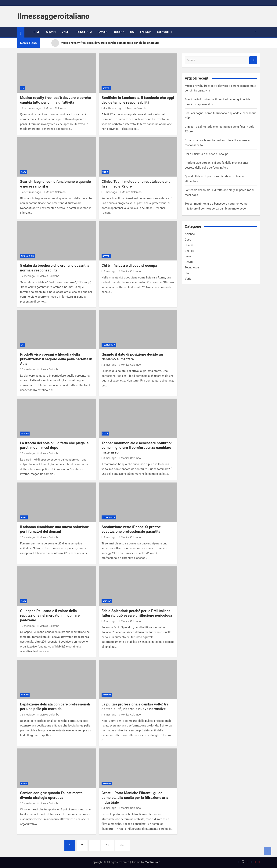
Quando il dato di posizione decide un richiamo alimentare (132, 357)
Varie (66, 32)
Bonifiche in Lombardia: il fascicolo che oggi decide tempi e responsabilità (138, 100)
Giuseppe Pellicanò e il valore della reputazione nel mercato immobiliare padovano (50, 615)
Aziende (107, 601)
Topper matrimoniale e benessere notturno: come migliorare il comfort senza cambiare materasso (137, 448)
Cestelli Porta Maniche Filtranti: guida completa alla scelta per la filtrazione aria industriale (135, 798)
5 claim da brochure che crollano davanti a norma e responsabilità (55, 268)
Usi (132, 32)
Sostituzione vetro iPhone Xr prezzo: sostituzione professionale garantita (131, 529)
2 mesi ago (27, 276)
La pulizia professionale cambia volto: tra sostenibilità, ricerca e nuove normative (135, 707)
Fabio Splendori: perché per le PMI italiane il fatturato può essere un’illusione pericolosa (137, 613)
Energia (146, 32)
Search (253, 60)
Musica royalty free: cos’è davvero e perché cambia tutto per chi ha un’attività (55, 100)
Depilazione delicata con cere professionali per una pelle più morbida (55, 707)
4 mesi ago (109, 808)
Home (36, 32)
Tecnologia (84, 32)
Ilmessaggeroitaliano (53, 16)
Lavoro (103, 32)
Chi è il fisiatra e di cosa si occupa (129, 265)
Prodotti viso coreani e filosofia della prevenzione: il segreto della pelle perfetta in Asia (56, 359)
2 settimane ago (31, 108)
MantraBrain (152, 862)
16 (107, 845)
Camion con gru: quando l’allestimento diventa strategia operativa (51, 795)
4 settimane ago (112, 108)
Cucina (119, 32)
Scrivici (163, 32)
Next (122, 845)
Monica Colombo (55, 108)
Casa (24, 172)
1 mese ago (109, 192)
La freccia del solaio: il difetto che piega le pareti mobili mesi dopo (54, 445)
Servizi (51, 32)
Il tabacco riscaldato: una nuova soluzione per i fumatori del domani (54, 529)
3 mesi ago (109, 458)
